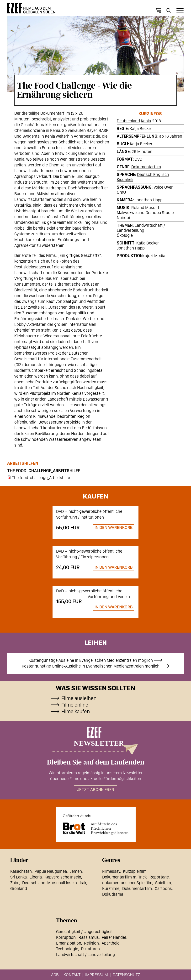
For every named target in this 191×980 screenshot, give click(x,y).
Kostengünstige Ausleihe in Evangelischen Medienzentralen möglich (91, 660)
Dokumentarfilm (146, 167)
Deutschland (128, 121)
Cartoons (163, 888)
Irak (83, 883)
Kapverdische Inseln (63, 877)
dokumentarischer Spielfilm (127, 883)
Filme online (75, 705)
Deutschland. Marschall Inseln (50, 883)
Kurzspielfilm (135, 871)
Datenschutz (126, 975)
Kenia (146, 121)
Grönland (19, 888)
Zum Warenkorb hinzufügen (111, 528)
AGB (55, 975)
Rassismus (89, 937)
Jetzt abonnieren (96, 790)
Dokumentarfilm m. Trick (124, 877)
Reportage (159, 877)
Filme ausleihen (79, 698)
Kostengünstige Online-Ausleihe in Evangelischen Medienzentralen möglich (91, 666)
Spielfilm (163, 883)
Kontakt (72, 975)
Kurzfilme (111, 888)
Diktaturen (90, 949)
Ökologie (125, 235)
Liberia (36, 877)
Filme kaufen (76, 711)
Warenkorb (158, 11)
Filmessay (111, 871)
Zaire (15, 883)
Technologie (67, 949)
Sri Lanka (19, 877)
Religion (91, 943)
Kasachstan (21, 871)
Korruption (66, 937)
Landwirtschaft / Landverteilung (141, 228)
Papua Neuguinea (51, 871)
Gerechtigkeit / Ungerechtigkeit (84, 932)
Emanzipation (69, 943)
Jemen (76, 871)
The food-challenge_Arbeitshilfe (44, 471)
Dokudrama (113, 894)
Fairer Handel (114, 937)
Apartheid (111, 943)
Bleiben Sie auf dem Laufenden (96, 762)
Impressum (97, 975)
